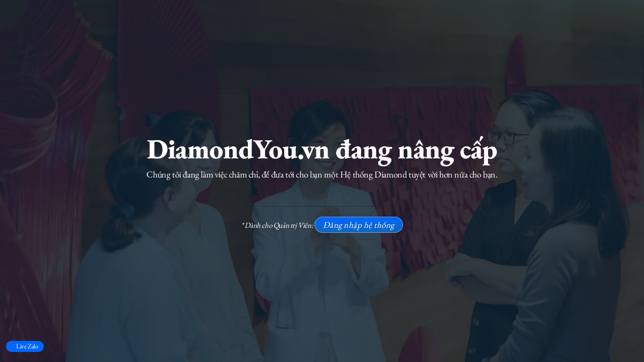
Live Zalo (27, 346)
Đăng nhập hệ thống (359, 225)
